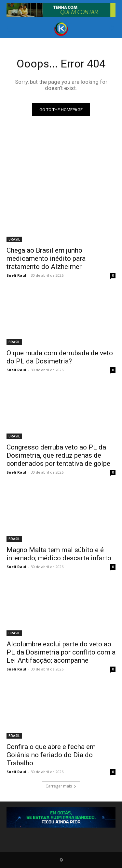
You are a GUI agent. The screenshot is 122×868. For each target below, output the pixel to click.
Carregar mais (61, 786)
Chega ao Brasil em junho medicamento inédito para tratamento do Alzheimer (46, 258)
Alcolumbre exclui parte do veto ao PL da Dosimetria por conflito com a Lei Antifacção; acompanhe (61, 652)
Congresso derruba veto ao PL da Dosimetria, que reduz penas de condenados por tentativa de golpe (58, 455)
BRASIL (14, 239)
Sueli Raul (16, 275)
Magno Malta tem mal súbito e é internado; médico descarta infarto (59, 554)
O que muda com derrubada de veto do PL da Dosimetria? (60, 357)
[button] (11, 29)
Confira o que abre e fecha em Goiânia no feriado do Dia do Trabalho (51, 755)
